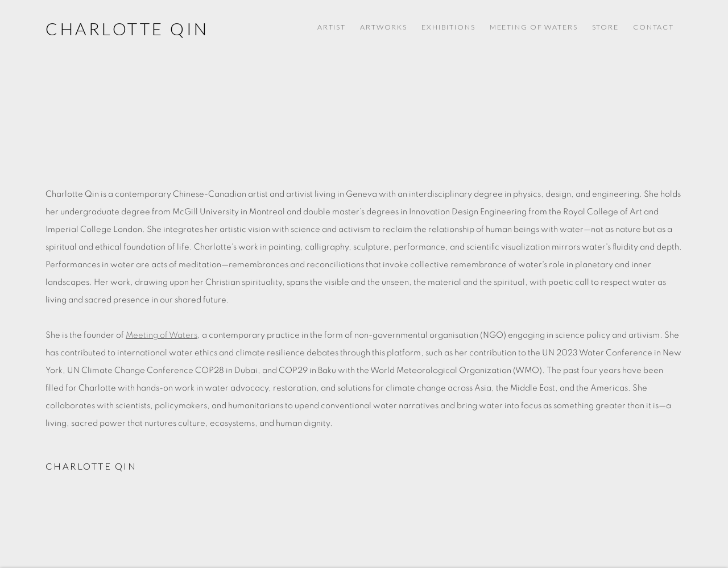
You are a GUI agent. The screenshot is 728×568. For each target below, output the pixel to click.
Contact (653, 27)
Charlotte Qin (127, 28)
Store (605, 27)
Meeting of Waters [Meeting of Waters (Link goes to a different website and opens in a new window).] (534, 27)
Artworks (384, 27)
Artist (332, 27)
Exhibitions (448, 27)
